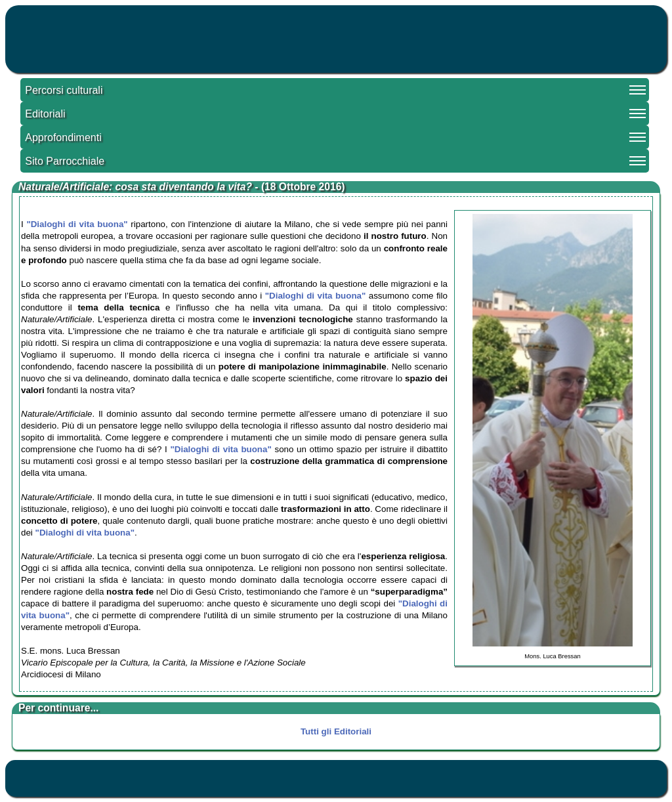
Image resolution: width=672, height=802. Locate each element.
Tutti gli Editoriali (336, 731)
